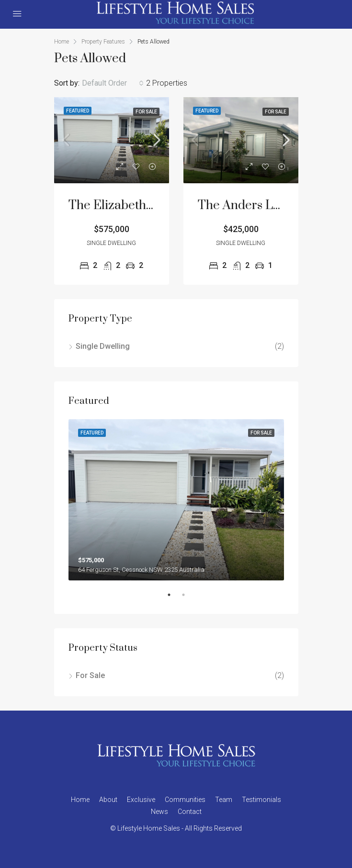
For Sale (90, 675)
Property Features (103, 42)
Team (224, 800)
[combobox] (113, 83)
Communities (185, 800)
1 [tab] (174, 599)
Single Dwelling (103, 346)
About (108, 800)
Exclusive (141, 800)
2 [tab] (188, 599)
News (159, 812)
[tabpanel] (176, 500)
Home (80, 800)
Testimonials (261, 800)
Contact (190, 812)
